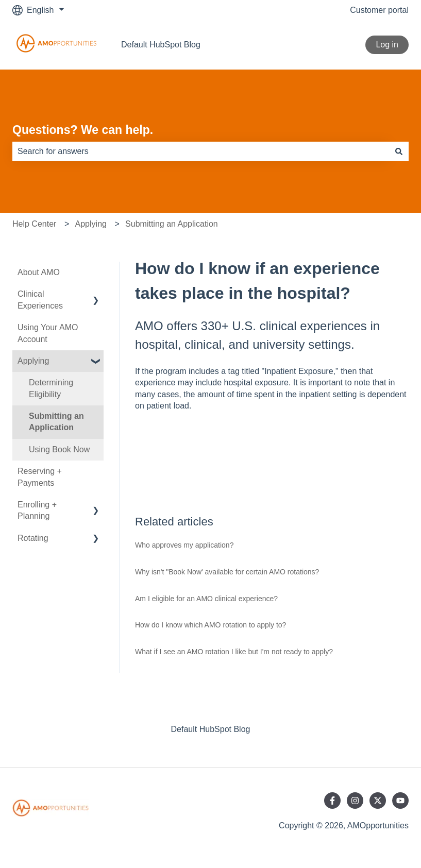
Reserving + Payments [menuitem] (40, 477)
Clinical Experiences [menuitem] (40, 300)
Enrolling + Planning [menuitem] (37, 510)
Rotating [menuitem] (33, 538)
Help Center (34, 224)
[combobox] (201, 151)
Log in (387, 45)
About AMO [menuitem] (39, 272)
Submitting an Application (172, 224)
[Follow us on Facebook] (332, 801)
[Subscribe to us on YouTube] (400, 801)
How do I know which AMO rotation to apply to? (210, 625)
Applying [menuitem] (33, 361)
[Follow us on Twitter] (378, 801)
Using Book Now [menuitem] (59, 449)
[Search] (399, 151)
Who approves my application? (184, 545)
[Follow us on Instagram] (355, 801)
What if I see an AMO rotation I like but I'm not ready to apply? (234, 652)
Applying (91, 224)
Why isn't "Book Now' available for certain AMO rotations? (227, 572)
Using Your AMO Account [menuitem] (48, 333)
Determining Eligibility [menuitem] (51, 388)
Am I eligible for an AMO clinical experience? (206, 599)
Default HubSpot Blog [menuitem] (211, 729)
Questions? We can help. (83, 130)
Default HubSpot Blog (161, 45)
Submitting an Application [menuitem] (56, 422)
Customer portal (379, 10)
